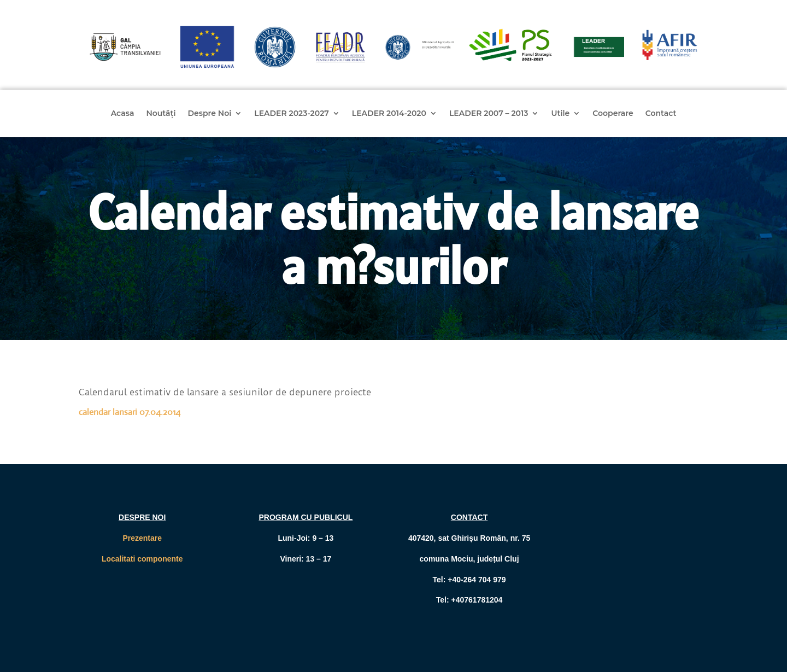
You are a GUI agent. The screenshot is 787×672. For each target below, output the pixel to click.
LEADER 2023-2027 (292, 114)
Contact (661, 114)
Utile (560, 114)
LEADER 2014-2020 (389, 114)
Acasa (123, 114)
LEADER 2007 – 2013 (489, 114)
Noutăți (161, 114)
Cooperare (613, 114)
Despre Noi (209, 114)
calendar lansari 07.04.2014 (130, 412)
